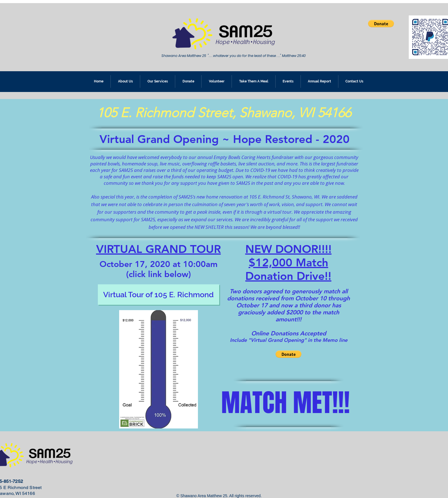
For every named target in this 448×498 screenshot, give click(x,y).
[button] (381, 24)
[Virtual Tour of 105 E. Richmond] (159, 295)
